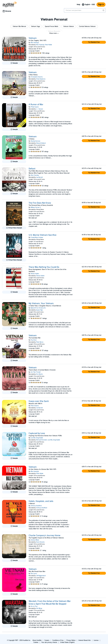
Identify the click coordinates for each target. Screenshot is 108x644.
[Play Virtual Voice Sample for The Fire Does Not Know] (14, 228)
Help (78, 5)
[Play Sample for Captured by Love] (14, 458)
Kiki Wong (39, 608)
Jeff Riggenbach (41, 576)
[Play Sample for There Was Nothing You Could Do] (14, 292)
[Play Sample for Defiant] (14, 194)
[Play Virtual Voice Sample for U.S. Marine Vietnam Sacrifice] (14, 260)
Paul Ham (34, 340)
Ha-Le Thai (34, 606)
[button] (19, 26)
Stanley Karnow (35, 141)
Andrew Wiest (35, 540)
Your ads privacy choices (49, 642)
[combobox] (85, 10)
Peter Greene (35, 406)
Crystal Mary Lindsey (37, 237)
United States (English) (67, 642)
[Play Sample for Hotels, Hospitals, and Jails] (14, 526)
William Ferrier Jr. (36, 207)
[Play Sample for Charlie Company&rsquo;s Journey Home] (14, 560)
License (96, 640)
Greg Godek (40, 438)
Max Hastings (35, 43)
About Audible (37, 640)
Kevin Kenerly (40, 542)
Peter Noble (48, 45)
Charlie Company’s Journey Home (44, 536)
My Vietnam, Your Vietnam (41, 303)
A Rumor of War (36, 105)
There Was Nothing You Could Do (44, 267)
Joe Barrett (39, 177)
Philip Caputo (35, 107)
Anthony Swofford (36, 506)
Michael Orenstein (42, 440)
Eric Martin (40, 374)
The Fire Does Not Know (40, 203)
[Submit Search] (104, 10)
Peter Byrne (40, 342)
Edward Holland (41, 143)
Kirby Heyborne (41, 79)
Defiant (32, 169)
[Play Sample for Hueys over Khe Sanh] (14, 426)
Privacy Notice (71, 640)
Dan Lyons (34, 574)
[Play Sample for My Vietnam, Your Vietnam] (14, 328)
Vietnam (33, 38)
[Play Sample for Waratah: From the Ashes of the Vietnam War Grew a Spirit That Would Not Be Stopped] (14, 626)
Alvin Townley (35, 175)
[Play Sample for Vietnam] (14, 63)
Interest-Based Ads (85, 640)
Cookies (36, 642)
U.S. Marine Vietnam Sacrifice (43, 235)
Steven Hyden (35, 274)
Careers (47, 640)
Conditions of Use (58, 640)
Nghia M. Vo (34, 308)
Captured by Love (37, 433)
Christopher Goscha (37, 77)
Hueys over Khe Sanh (39, 401)
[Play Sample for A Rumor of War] (14, 129)
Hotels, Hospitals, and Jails (41, 501)
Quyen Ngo (40, 310)
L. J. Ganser (40, 109)
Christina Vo (42, 308)
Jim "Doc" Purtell (36, 372)
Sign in (101, 5)
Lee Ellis (33, 438)
